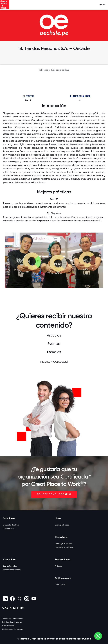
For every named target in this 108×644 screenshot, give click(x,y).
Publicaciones (62, 559)
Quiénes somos (63, 578)
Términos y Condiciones (13, 619)
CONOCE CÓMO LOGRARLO (54, 494)
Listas (58, 518)
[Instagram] (27, 599)
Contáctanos (8, 626)
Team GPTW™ (60, 585)
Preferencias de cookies (13, 629)
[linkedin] (5, 599)
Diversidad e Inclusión (64, 547)
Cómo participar (62, 525)
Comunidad (10, 559)
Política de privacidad (12, 622)
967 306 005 (13, 608)
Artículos (58, 566)
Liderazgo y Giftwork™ (64, 544)
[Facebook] (12, 599)
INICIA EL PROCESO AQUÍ (54, 362)
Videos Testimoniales (12, 570)
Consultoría (61, 537)
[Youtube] (34, 599)
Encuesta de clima (11, 525)
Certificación (9, 529)
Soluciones (9, 518)
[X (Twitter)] (19, 599)
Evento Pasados (10, 566)
